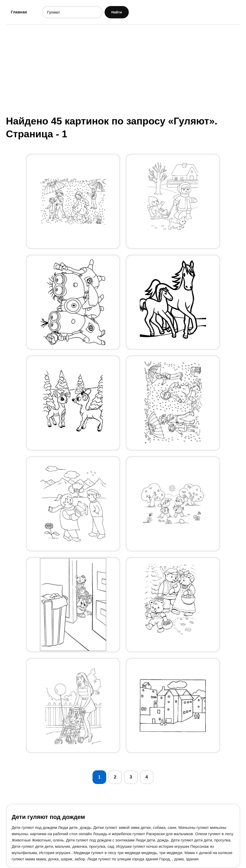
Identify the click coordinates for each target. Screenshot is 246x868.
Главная (19, 12)
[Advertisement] (123, 70)
